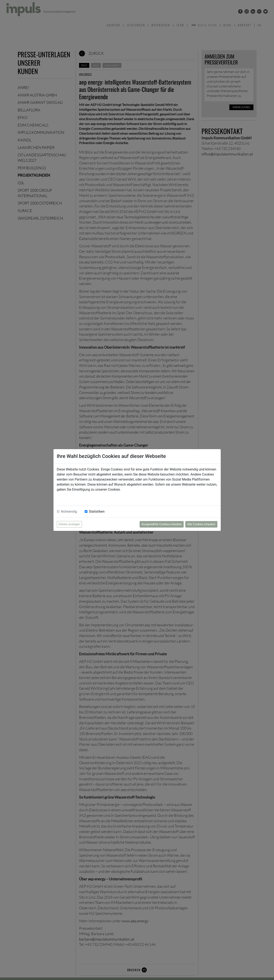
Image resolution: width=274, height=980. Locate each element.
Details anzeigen (69, 524)
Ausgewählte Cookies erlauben (162, 524)
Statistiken (97, 512)
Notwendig (69, 512)
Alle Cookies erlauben (201, 524)
